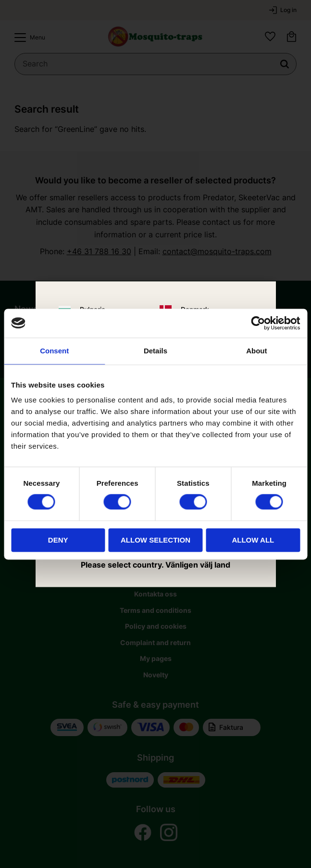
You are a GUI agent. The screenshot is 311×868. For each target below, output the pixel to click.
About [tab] (256, 351)
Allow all (253, 540)
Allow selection (155, 540)
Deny (58, 540)
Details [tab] (155, 351)
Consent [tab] (54, 351)
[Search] (285, 64)
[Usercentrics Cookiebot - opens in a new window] (258, 323)
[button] (27, 38)
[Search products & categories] (155, 64)
